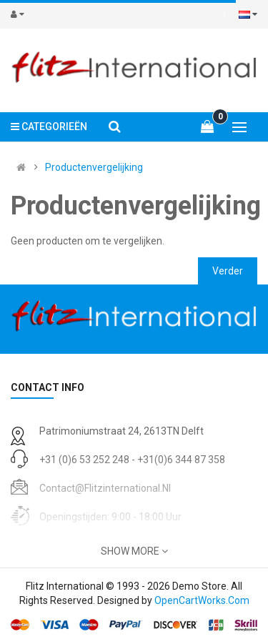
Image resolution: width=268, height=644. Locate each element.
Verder (228, 271)
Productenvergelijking (94, 167)
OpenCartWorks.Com (202, 600)
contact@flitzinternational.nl (105, 488)
